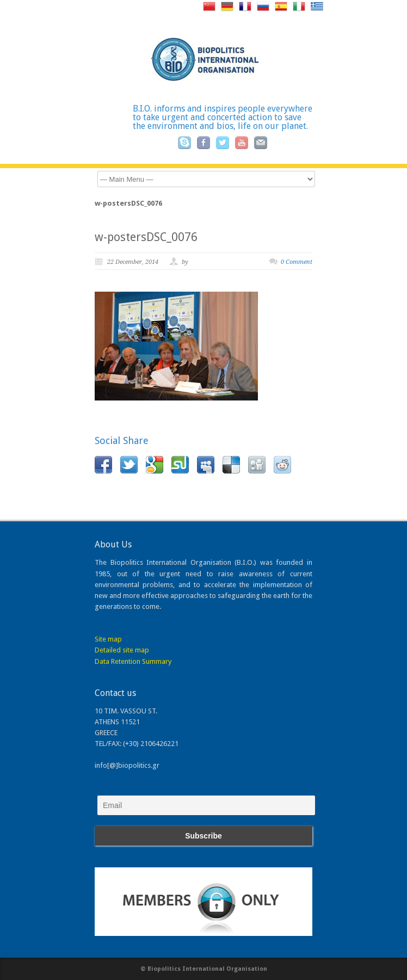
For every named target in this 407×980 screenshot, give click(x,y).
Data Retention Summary (133, 661)
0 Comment (297, 262)
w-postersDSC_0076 (146, 237)
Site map (108, 639)
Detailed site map (122, 650)
